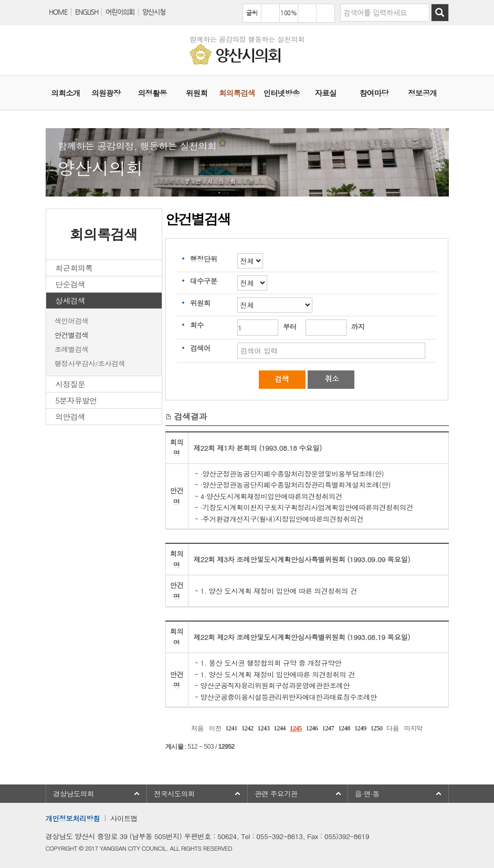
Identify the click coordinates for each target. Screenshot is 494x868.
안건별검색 (72, 335)
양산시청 (154, 12)
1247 (328, 728)
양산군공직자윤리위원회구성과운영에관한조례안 (275, 685)
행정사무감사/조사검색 (90, 363)
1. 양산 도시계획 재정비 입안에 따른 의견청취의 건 (279, 591)
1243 (264, 728)
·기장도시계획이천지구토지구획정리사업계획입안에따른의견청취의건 (307, 507)
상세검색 (70, 300)
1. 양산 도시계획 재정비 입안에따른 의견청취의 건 (278, 674)
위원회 (200, 303)
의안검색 (70, 416)
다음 (392, 728)
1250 (377, 728)
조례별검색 (72, 349)
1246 (312, 728)
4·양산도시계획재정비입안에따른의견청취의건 (271, 496)
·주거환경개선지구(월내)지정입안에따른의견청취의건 (282, 519)
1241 (231, 728)
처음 (197, 728)
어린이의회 (120, 12)
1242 (248, 728)
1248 (344, 728)
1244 (280, 728)
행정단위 (204, 259)
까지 (358, 327)
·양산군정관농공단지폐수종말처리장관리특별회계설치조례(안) (296, 485)
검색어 (200, 348)
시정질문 (70, 384)
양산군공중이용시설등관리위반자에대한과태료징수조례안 (289, 697)
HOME (58, 12)
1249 (360, 728)
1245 (296, 728)
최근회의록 (74, 268)
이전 (215, 728)
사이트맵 (124, 818)
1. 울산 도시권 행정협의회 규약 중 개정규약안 (271, 663)
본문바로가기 (0, 0)
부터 (290, 327)
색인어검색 (72, 321)
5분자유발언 (76, 400)
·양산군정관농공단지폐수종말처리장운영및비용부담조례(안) (292, 474)
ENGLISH (87, 12)
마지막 (413, 728)
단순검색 (70, 284)
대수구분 (204, 281)
